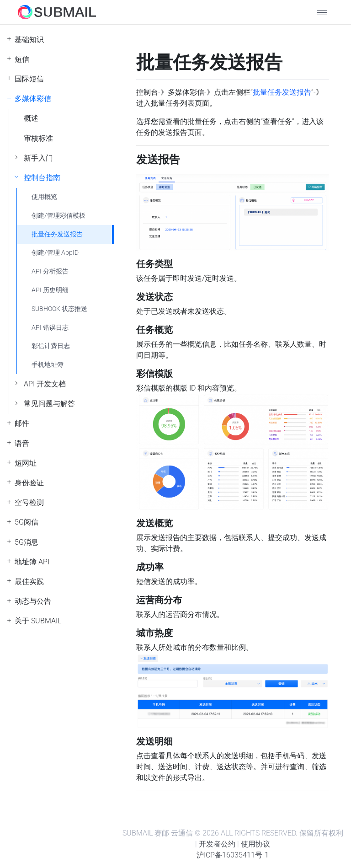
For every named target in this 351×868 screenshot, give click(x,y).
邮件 (22, 423)
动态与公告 (33, 601)
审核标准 (38, 138)
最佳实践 (29, 581)
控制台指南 (42, 178)
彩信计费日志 (51, 346)
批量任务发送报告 (57, 234)
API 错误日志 (50, 328)
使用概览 (44, 197)
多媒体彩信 (33, 99)
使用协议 (255, 844)
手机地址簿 (48, 365)
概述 (31, 118)
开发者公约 (217, 844)
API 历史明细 (50, 290)
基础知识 (29, 40)
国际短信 (29, 79)
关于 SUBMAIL (38, 621)
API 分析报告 (50, 271)
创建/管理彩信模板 (58, 216)
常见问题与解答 (49, 404)
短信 (22, 59)
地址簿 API (32, 562)
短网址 (26, 463)
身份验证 (29, 483)
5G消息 (27, 542)
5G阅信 (27, 522)
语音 (22, 443)
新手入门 (38, 158)
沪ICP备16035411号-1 (233, 855)
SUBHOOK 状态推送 (59, 309)
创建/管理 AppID (55, 253)
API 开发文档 (45, 384)
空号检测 (29, 502)
